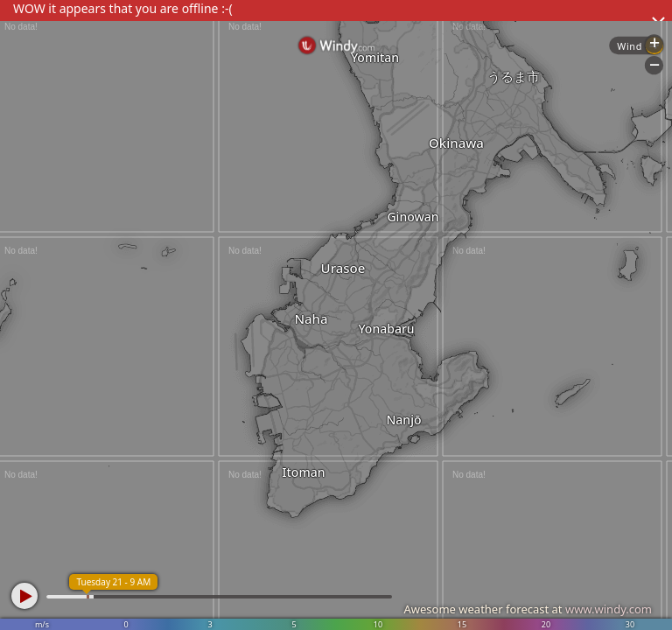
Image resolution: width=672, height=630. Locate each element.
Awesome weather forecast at (528, 609)
